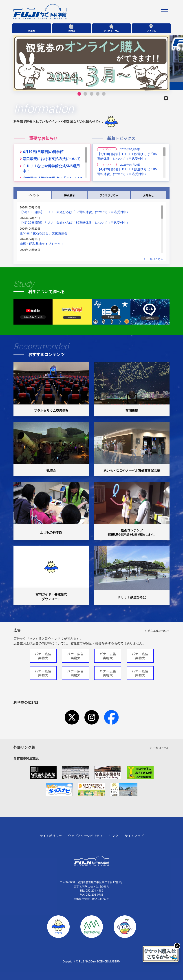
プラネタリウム (111, 31)
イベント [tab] (34, 195)
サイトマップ (134, 836)
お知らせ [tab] (148, 195)
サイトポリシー (51, 836)
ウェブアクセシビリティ (85, 836)
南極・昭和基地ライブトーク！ (42, 244)
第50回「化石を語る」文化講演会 (44, 233)
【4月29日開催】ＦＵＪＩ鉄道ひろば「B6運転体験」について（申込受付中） (127, 172)
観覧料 (32, 31)
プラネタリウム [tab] (109, 195)
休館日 (72, 31)
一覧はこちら (154, 259)
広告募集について (157, 631)
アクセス (151, 31)
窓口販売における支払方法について (51, 159)
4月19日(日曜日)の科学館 (43, 152)
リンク (114, 836)
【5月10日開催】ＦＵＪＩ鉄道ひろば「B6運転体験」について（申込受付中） (127, 156)
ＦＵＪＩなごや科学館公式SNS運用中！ (51, 169)
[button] (79, 94)
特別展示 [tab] (69, 195)
